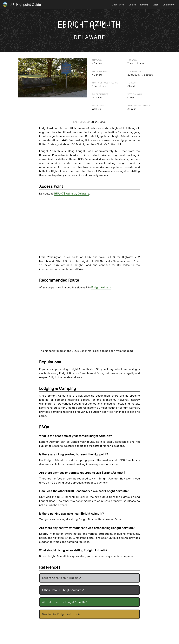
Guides (132, 5)
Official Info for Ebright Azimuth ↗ (63, 590)
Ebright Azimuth (101, 287)
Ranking (144, 5)
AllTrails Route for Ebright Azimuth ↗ (65, 602)
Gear (156, 5)
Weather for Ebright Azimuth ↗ (61, 614)
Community (169, 5)
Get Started (118, 5)
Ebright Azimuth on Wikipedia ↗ (62, 578)
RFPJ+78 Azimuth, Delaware (72, 194)
